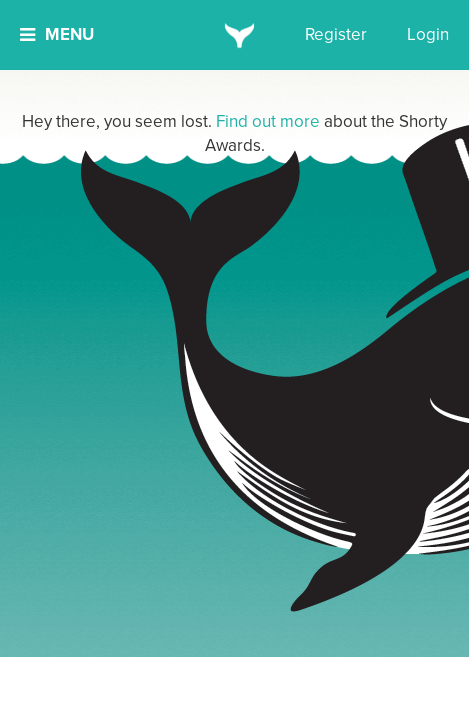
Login (428, 34)
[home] (234, 35)
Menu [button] (57, 34)
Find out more (268, 121)
